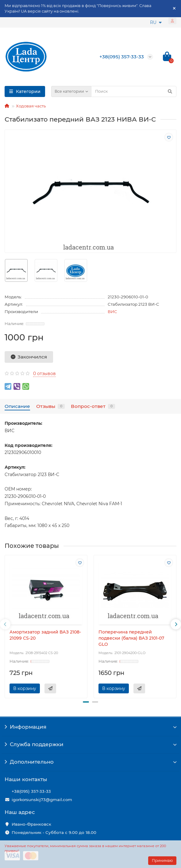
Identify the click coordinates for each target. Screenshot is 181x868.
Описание (17, 406)
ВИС (112, 312)
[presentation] (5, 624)
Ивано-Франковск (31, 824)
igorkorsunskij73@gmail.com (42, 800)
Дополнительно (90, 762)
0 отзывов (44, 374)
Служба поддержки (90, 744)
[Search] (134, 91)
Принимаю (162, 860)
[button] (86, 702)
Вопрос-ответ (93, 406)
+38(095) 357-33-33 (31, 791)
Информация (90, 727)
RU (156, 22)
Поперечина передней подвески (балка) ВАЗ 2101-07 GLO (131, 638)
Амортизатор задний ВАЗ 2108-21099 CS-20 (45, 635)
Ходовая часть (31, 106)
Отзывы (50, 406)
